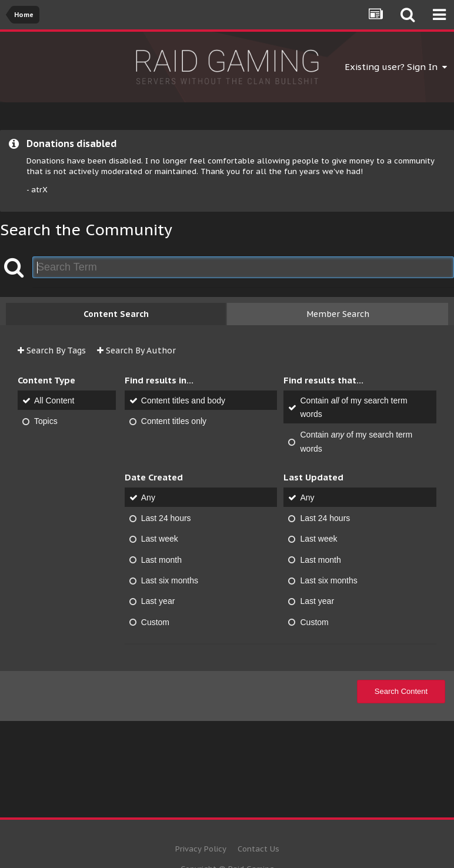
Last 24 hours (166, 518)
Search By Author (136, 350)
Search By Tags (52, 350)
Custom (155, 622)
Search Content (401, 691)
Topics (46, 421)
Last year (158, 602)
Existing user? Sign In (396, 67)
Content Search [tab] (116, 314)
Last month (161, 560)
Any (148, 498)
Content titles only (174, 421)
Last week (160, 539)
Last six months (170, 580)
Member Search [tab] (338, 314)
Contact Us (258, 849)
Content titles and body (183, 400)
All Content (54, 400)
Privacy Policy (201, 849)
